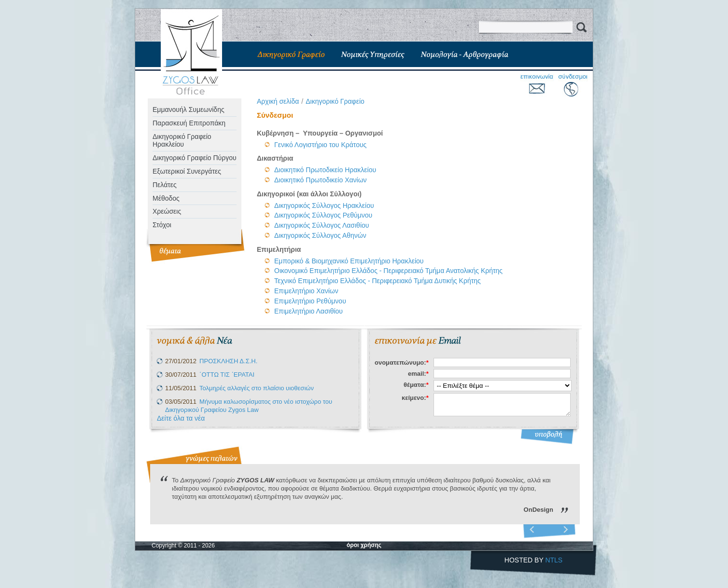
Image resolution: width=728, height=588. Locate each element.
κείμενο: (415, 398)
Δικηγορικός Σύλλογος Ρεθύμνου (323, 215)
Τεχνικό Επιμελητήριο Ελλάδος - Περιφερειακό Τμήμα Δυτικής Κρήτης (378, 281)
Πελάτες (165, 185)
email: (418, 374)
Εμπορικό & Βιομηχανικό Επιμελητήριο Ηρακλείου (350, 261)
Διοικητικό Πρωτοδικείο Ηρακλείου (325, 170)
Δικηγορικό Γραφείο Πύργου (195, 158)
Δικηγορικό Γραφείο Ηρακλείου (182, 141)
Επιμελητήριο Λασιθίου (308, 311)
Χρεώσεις (167, 211)
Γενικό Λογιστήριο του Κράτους (320, 145)
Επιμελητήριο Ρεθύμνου (310, 301)
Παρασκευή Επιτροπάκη (189, 123)
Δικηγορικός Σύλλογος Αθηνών (320, 235)
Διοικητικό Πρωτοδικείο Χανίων (321, 180)
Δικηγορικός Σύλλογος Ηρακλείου (324, 205)
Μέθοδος (166, 198)
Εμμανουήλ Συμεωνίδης (189, 109)
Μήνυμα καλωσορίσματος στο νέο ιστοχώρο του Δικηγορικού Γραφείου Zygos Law (249, 406)
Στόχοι (162, 225)
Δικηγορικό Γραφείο (335, 101)
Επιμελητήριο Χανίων (306, 291)
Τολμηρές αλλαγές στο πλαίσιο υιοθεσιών (257, 388)
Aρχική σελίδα (278, 101)
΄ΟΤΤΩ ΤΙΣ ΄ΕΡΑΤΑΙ (227, 375)
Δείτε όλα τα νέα (181, 418)
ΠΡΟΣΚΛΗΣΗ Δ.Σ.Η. (228, 361)
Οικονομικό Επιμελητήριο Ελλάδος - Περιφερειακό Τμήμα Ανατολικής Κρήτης (388, 271)
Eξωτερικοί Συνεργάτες (187, 171)
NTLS (554, 560)
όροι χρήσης (364, 545)
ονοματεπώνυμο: (402, 362)
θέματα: (416, 385)
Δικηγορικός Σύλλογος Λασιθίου (322, 225)
